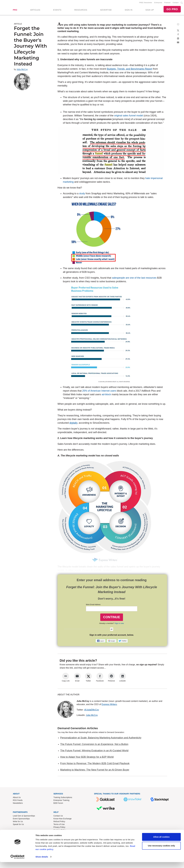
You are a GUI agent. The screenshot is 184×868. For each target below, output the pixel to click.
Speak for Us (18, 825)
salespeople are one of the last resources (134, 278)
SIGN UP (150, 10)
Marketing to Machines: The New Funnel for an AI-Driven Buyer (95, 770)
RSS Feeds (18, 801)
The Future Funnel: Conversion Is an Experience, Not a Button (94, 745)
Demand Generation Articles (78, 729)
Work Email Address (93, 605)
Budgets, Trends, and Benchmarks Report (130, 69)
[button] (101, 641)
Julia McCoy (22, 70)
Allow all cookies (161, 843)
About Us (17, 798)
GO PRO (172, 9)
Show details (42, 863)
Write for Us (18, 822)
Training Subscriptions (63, 798)
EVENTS (57, 10)
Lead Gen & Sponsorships (24, 816)
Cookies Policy (60, 831)
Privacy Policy (59, 828)
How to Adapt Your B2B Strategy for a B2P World (87, 757)
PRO (15, 10)
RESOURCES (81, 10)
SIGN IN (129, 10)
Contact (176, 3)
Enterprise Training (61, 801)
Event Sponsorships (21, 819)
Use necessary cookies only (161, 852)
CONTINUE (112, 618)
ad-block (106, 395)
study (82, 194)
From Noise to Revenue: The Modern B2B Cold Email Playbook (95, 764)
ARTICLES (35, 10)
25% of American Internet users (99, 391)
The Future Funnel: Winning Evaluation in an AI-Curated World (94, 751)
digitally (73, 423)
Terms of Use (59, 825)
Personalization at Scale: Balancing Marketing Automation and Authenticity (101, 738)
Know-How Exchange (63, 819)
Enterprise (158, 3)
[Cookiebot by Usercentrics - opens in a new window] (18, 863)
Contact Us (58, 816)
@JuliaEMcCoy (92, 710)
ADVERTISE (106, 10)
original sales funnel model (129, 116)
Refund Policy (59, 822)
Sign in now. (119, 624)
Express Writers (109, 705)
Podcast (167, 3)
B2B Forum (58, 804)
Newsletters (18, 804)
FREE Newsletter (146, 3)
